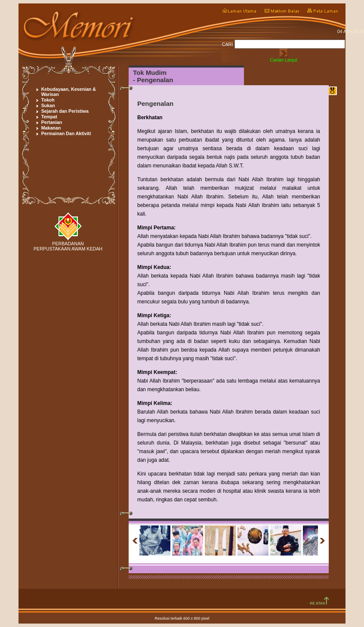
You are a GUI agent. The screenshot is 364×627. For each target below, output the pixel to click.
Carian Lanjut (283, 60)
